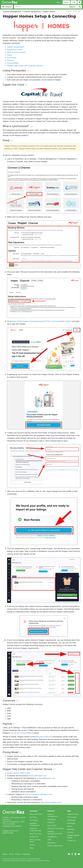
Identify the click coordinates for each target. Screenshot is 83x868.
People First (34, 837)
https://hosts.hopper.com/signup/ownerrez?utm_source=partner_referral (42, 321)
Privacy (18, 854)
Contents (7, 7)
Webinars (71, 829)
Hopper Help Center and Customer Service (25, 66)
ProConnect (72, 817)
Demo (66, 2)
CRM (49, 840)
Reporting (51, 843)
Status (5, 854)
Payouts (10, 60)
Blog (31, 848)
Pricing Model (13, 63)
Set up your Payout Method (22, 733)
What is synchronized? (16, 52)
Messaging (52, 819)
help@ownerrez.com (10, 831)
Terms (11, 854)
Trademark (26, 854)
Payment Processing (55, 828)
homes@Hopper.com (38, 776)
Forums (70, 832)
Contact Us (71, 841)
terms (44, 861)
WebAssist (71, 823)
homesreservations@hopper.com (38, 794)
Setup (9, 55)
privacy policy (35, 861)
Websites (51, 822)
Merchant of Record (44, 737)
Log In (58, 2)
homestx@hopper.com (46, 778)
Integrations (52, 837)
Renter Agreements (55, 846)
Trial (74, 2)
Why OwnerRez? (36, 814)
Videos (70, 826)
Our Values (34, 820)
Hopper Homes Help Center (19, 773)
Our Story (33, 817)
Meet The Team (36, 834)
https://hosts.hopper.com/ (51, 802)
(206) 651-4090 (8, 833)
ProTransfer (71, 820)
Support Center (73, 814)
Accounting (52, 825)
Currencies (12, 58)
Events (32, 845)
